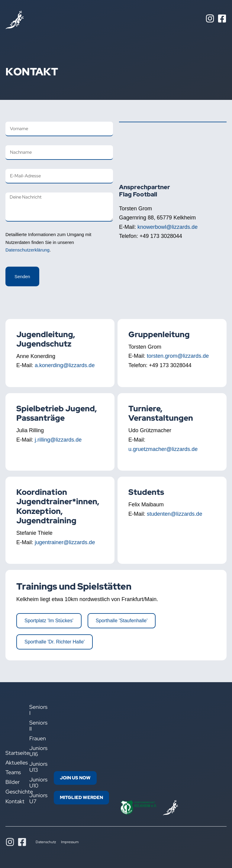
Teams (13, 772)
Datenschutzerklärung (27, 250)
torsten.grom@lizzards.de (178, 356)
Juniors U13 (37, 767)
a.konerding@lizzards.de (65, 365)
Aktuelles (13, 763)
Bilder (13, 782)
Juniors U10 (37, 783)
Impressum (70, 842)
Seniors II (37, 726)
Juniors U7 (37, 798)
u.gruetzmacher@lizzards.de (163, 449)
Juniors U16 (37, 751)
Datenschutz (46, 842)
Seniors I (37, 710)
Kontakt (13, 801)
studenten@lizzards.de (174, 514)
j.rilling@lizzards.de (58, 440)
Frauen (37, 738)
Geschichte (13, 792)
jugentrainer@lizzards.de (65, 542)
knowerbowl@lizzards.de (168, 227)
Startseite (13, 753)
